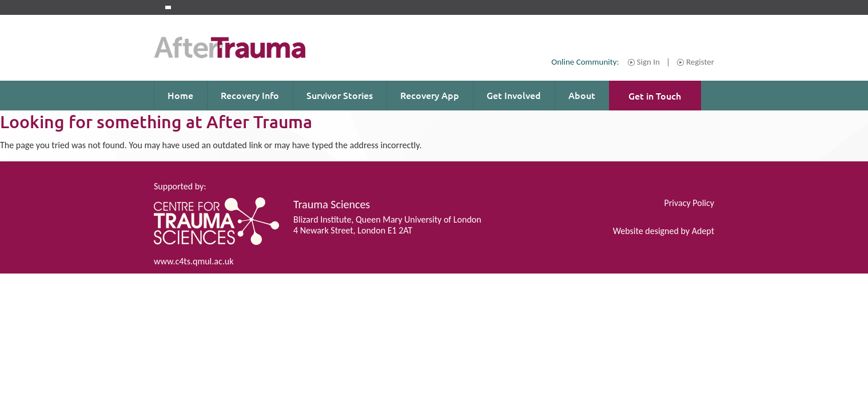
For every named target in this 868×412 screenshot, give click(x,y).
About (582, 95)
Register (700, 62)
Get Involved (514, 95)
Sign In (648, 62)
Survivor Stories (340, 95)
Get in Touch (655, 96)
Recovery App (430, 95)
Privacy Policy (689, 203)
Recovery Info (250, 95)
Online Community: (585, 62)
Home (180, 95)
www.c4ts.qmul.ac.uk (194, 261)
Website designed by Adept (664, 231)
